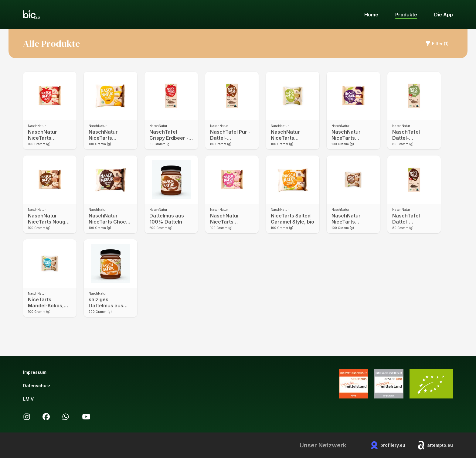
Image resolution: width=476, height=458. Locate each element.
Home (371, 15)
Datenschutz (37, 386)
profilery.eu (388, 445)
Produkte (406, 15)
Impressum (35, 372)
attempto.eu (435, 445)
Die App (444, 15)
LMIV (28, 399)
